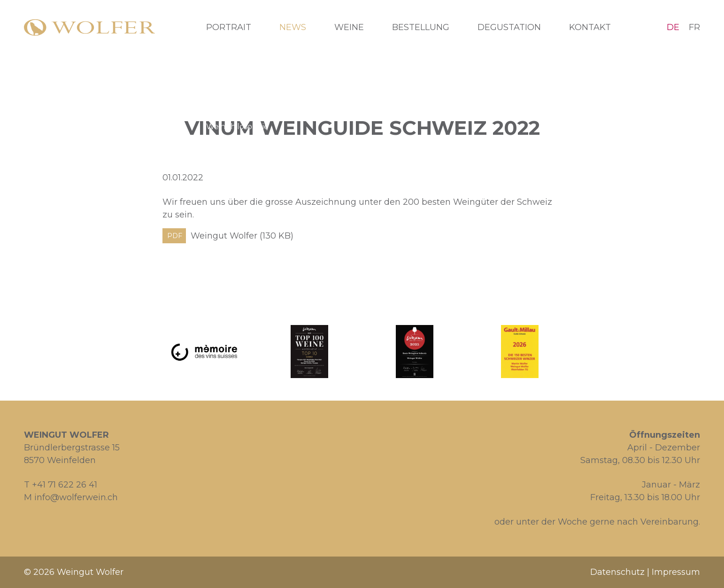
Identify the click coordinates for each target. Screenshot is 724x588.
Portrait (229, 27)
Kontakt (590, 27)
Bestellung (421, 27)
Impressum (676, 572)
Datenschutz (617, 572)
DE (673, 27)
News (293, 27)
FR (694, 27)
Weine (349, 27)
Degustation (509, 27)
